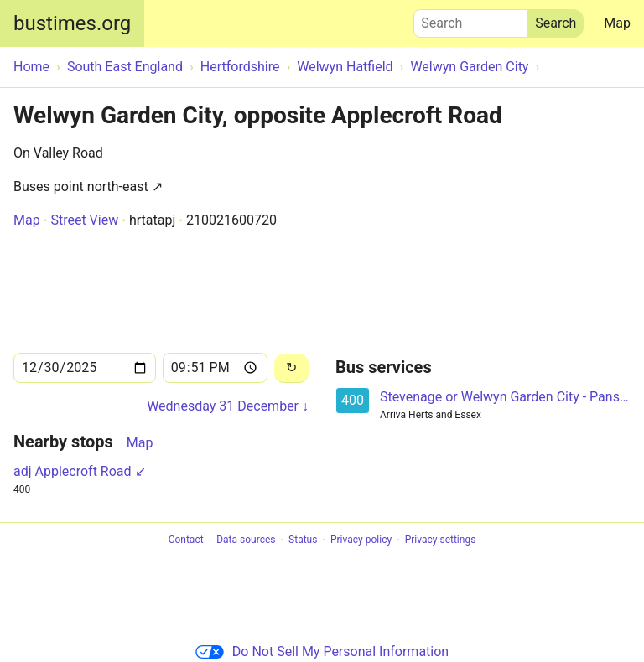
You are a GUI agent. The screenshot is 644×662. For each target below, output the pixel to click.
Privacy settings (441, 540)
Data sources (246, 540)
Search (470, 19)
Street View (84, 220)
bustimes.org (72, 23)
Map (617, 23)
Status (303, 540)
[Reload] (291, 368)
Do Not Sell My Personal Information (322, 652)
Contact (186, 540)
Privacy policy (361, 540)
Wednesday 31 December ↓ (228, 406)
